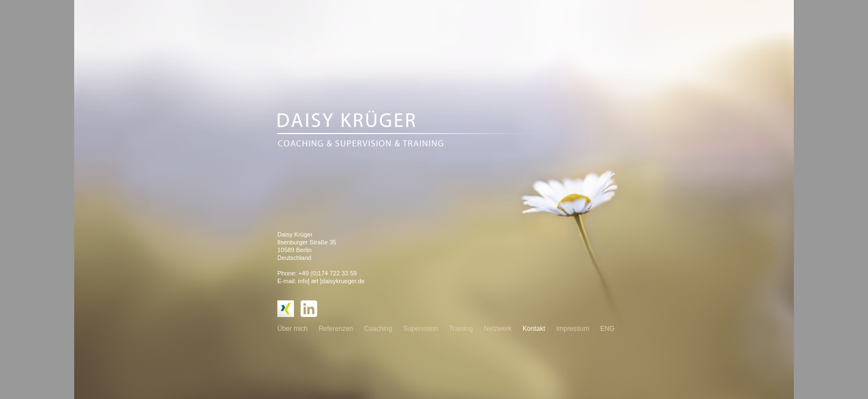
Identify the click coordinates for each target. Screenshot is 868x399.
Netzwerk (498, 329)
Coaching (378, 329)
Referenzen (336, 329)
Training (461, 329)
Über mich (293, 329)
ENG (607, 329)
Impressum (573, 329)
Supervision (420, 329)
